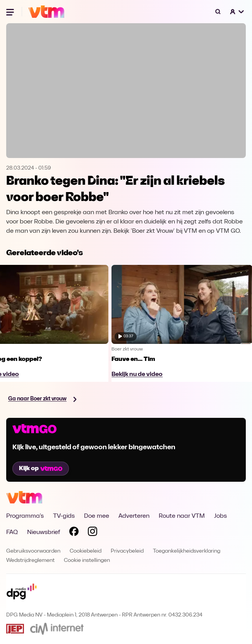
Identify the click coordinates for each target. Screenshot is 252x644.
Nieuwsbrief (44, 532)
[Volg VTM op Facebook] (74, 533)
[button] (237, 12)
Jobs (220, 516)
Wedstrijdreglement (30, 561)
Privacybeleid (127, 551)
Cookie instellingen (87, 561)
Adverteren (134, 516)
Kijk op (41, 469)
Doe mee (97, 516)
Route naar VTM (182, 516)
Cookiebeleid (86, 551)
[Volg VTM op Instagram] (93, 533)
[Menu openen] (11, 12)
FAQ (12, 532)
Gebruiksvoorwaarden (33, 551)
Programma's (25, 516)
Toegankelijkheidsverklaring (187, 551)
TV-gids (64, 516)
